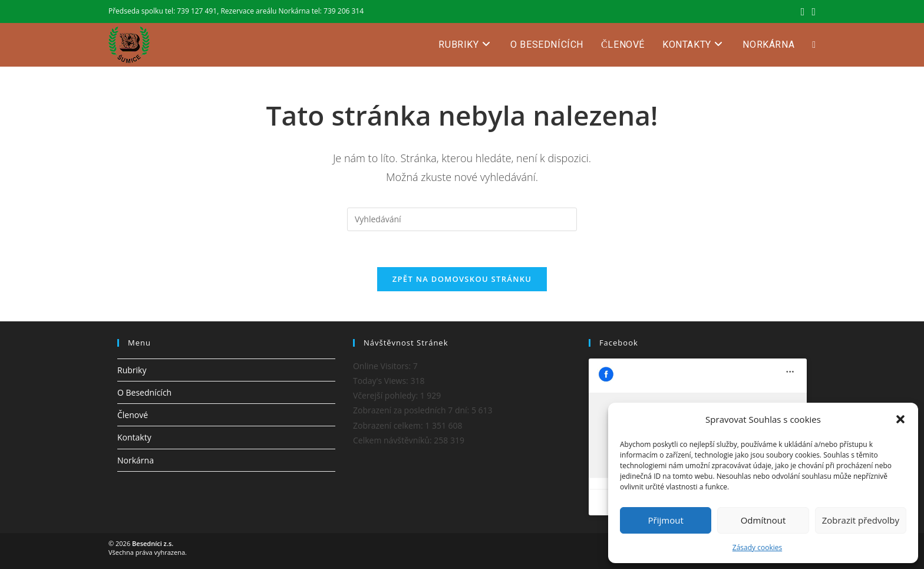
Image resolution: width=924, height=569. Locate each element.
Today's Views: (382, 381)
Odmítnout (763, 520)
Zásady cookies (757, 547)
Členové (133, 415)
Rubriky (132, 370)
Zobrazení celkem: (389, 425)
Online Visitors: (383, 366)
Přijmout (666, 520)
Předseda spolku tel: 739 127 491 (163, 11)
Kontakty (134, 437)
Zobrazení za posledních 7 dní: (412, 410)
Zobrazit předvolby (861, 520)
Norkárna (136, 460)
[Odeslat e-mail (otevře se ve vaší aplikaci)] (812, 11)
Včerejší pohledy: (387, 395)
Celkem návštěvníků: (393, 440)
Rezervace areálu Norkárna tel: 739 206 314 (292, 11)
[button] (900, 419)
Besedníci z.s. (153, 543)
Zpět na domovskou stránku (462, 279)
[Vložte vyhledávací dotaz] (462, 219)
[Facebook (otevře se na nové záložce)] (803, 11)
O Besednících (144, 392)
